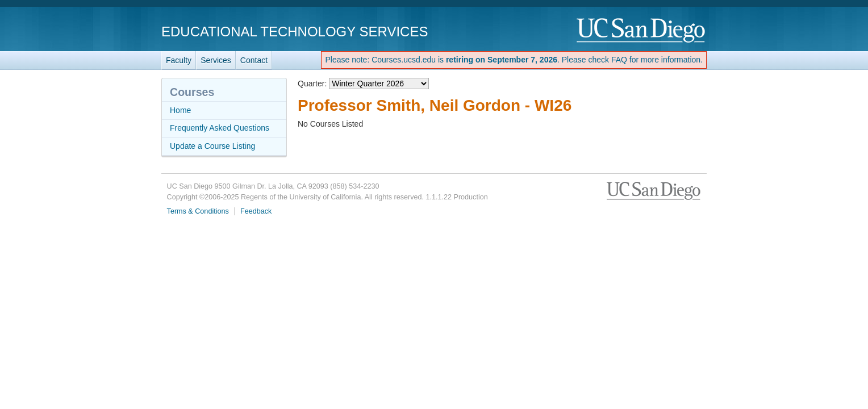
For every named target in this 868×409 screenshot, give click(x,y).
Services (216, 60)
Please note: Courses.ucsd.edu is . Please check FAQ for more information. (514, 60)
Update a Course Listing (212, 146)
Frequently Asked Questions (220, 128)
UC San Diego (642, 31)
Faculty (179, 60)
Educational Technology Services (295, 32)
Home (180, 110)
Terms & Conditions (198, 211)
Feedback (256, 211)
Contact (254, 60)
